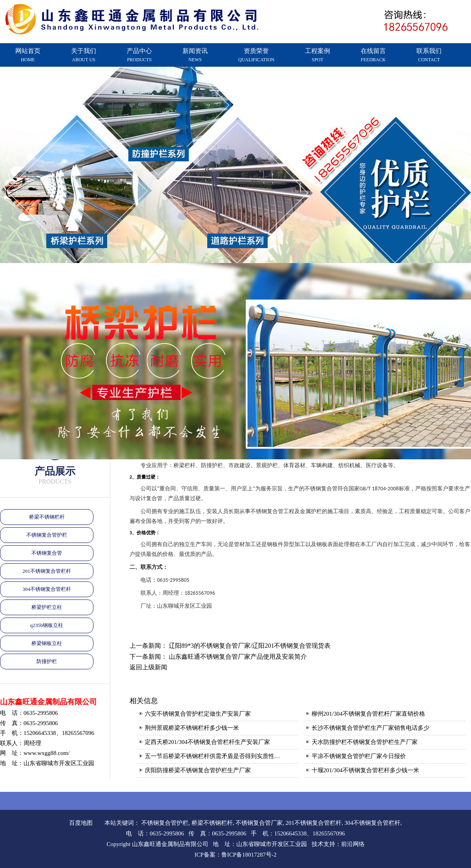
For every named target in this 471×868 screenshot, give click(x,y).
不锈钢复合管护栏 (47, 535)
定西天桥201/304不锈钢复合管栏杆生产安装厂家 (207, 742)
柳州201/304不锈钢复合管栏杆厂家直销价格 (368, 714)
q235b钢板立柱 (47, 625)
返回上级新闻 (148, 667)
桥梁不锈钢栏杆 (47, 517)
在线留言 (373, 55)
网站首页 (28, 55)
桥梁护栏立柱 (47, 607)
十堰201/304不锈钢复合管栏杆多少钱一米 (365, 770)
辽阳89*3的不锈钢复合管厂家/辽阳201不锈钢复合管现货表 (250, 646)
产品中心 (139, 55)
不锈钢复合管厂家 (259, 823)
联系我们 (429, 55)
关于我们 (84, 55)
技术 (318, 844)
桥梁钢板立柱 (47, 643)
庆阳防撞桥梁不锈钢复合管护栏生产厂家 (198, 770)
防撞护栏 (47, 661)
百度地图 (81, 823)
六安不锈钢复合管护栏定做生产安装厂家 (198, 714)
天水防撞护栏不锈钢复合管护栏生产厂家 (365, 742)
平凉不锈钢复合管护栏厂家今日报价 (359, 756)
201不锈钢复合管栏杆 (47, 571)
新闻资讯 (195, 55)
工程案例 (318, 55)
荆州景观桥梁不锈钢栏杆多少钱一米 (192, 728)
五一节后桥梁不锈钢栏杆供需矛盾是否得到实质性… (213, 756)
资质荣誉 (256, 55)
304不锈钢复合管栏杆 (47, 589)
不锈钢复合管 (47, 553)
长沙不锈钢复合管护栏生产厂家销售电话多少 (371, 728)
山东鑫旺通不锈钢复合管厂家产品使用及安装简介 (238, 657)
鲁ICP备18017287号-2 (249, 855)
